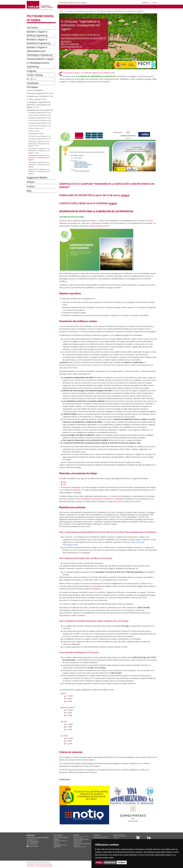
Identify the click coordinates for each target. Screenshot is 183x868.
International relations (61, 838)
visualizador (76, 487)
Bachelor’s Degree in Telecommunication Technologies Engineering (40, 51)
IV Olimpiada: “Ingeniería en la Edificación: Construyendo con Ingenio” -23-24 (39, 151)
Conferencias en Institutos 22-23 (40, 126)
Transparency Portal (60, 845)
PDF (64, 485)
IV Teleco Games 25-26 (36, 99)
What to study (78, 838)
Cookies (37, 864)
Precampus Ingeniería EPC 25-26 (40, 93)
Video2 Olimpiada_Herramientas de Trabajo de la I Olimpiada (100, 499)
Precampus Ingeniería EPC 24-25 (40, 112)
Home (61, 11)
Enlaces (31, 182)
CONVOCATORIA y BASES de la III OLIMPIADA (88, 203)
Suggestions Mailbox (37, 177)
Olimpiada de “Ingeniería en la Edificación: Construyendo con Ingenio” (39, 171)
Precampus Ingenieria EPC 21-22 (40, 139)
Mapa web (49, 866)
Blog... (30, 191)
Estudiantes (33, 83)
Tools (154, 3)
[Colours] (149, 838)
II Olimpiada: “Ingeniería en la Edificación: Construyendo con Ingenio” (39, 164)
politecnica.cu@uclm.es (94, 589)
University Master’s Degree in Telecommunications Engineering (40, 63)
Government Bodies (60, 841)
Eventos (31, 186)
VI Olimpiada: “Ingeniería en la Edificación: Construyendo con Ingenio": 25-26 (39, 105)
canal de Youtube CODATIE (99, 226)
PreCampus (32, 87)
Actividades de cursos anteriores (40, 110)
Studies (76, 835)
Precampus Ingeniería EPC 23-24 (40, 118)
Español (145, 3)
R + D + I (31, 79)
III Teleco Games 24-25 (36, 128)
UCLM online (78, 841)
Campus (56, 839)
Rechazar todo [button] (110, 862)
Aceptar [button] (99, 862)
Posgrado (31, 71)
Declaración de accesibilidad (36, 866)
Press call (57, 844)
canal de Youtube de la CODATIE (128, 501)
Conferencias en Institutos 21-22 (40, 136)
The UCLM (58, 835)
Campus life (77, 842)
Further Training (35, 75)
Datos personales (47, 864)
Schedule (77, 845)
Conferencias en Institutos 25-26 (40, 96)
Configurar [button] (122, 862)
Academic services (80, 847)
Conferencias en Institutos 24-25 (40, 115)
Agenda (56, 842)
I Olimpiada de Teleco (36, 133)
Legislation (57, 847)
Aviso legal (30, 864)
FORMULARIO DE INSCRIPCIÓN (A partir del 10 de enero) (94, 195)
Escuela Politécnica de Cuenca (73, 3)
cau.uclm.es (32, 846)
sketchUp (76, 490)
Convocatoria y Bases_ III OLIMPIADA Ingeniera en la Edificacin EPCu (89, 73)
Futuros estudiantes (35, 90)
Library (116, 838)
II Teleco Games (34, 131)
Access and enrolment (81, 839)
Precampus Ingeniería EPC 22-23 (40, 123)
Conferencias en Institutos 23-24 (40, 120)
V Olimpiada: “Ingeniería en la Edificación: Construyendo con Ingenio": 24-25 (39, 144)
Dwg (64, 482)
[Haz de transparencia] (139, 838)
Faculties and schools (100, 838)
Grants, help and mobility (82, 844)
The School (32, 28)
